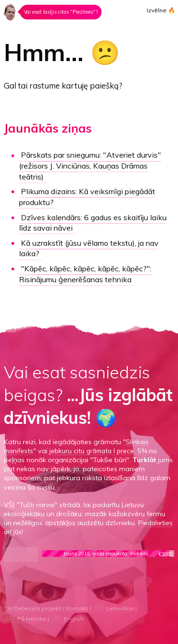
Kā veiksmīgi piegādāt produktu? (91, 197)
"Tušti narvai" (38, 503)
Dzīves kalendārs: (96, 222)
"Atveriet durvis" (95, 166)
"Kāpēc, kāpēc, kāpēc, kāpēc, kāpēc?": (89, 272)
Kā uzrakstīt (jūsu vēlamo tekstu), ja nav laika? (92, 247)
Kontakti (79, 607)
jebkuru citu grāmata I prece (95, 449)
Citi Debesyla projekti (33, 607)
